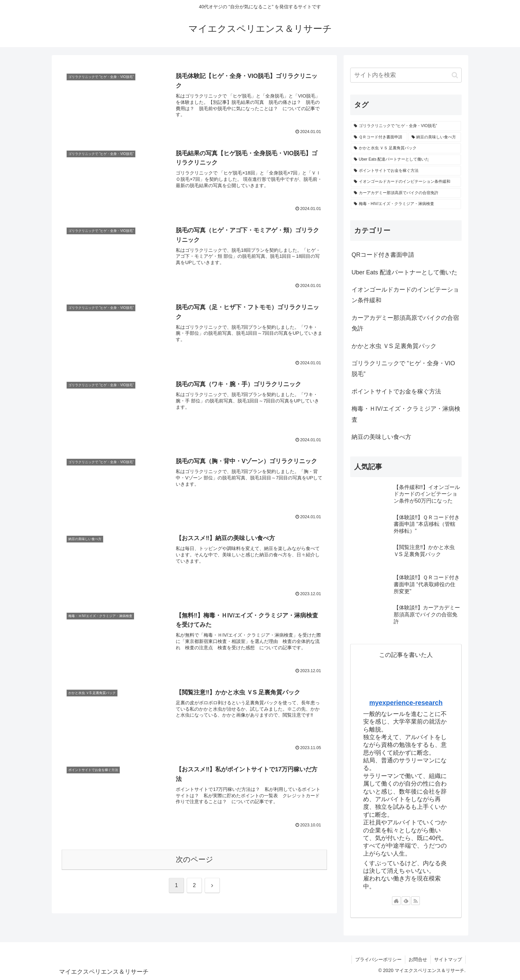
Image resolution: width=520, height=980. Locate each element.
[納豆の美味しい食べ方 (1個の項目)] (435, 137)
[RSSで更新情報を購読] (416, 901)
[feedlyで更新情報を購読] (406, 901)
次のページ (195, 859)
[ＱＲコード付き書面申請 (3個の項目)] (379, 137)
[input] (406, 75)
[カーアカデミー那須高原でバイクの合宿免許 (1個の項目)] (406, 193)
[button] (455, 75)
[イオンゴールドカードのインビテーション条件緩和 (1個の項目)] (406, 182)
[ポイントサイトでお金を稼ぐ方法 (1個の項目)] (406, 171)
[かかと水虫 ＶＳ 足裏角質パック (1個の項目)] (406, 148)
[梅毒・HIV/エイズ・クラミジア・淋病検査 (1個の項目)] (406, 204)
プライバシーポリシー (378, 959)
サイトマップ (448, 959)
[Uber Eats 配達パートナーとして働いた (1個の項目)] (406, 160)
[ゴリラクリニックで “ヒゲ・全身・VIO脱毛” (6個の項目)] (406, 126)
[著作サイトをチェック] (396, 901)
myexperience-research (406, 703)
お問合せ (418, 959)
